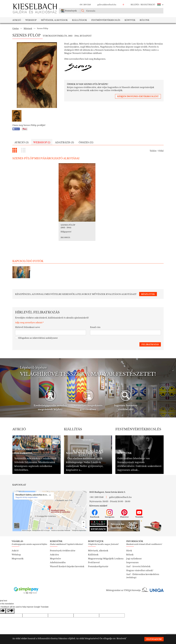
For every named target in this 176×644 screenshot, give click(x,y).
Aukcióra (54, 546)
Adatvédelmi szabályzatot (45, 329)
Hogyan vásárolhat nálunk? (140, 561)
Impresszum (132, 553)
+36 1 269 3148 (85, 5)
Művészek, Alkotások (54, 20)
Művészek (28, 28)
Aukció (17, 20)
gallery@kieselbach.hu (107, 5)
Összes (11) (86, 142)
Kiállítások (79, 20)
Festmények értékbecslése (63, 542)
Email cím (95, 318)
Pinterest (124, 505)
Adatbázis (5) (64, 142)
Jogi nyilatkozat (134, 550)
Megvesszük (18, 550)
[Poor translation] (10, 602)
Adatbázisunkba (58, 553)
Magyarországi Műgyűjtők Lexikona (106, 550)
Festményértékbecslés (106, 20)
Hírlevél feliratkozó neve (28, 318)
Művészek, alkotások (98, 542)
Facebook (95, 505)
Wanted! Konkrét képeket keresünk (67, 557)
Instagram (110, 505)
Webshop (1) (42, 142)
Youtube (139, 505)
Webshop (31, 20)
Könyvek (130, 20)
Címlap (16, 28)
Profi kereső (94, 553)
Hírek (129, 542)
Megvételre (55, 550)
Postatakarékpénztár (98, 557)
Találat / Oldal (157, 151)
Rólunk (145, 20)
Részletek (121, 638)
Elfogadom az (36, 329)
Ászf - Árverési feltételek (138, 557)
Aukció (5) (22, 142)
